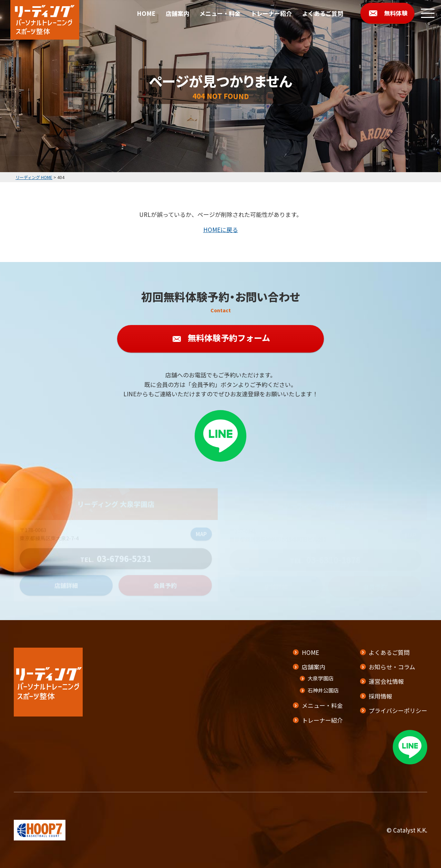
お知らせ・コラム (392, 667)
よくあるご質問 (323, 13)
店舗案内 (177, 13)
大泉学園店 (321, 678)
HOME (146, 13)
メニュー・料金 (220, 13)
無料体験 (396, 13)
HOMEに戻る (221, 229)
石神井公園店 (323, 690)
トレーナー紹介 (271, 13)
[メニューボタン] (428, 13)
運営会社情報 (386, 681)
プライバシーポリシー (398, 710)
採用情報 (380, 696)
